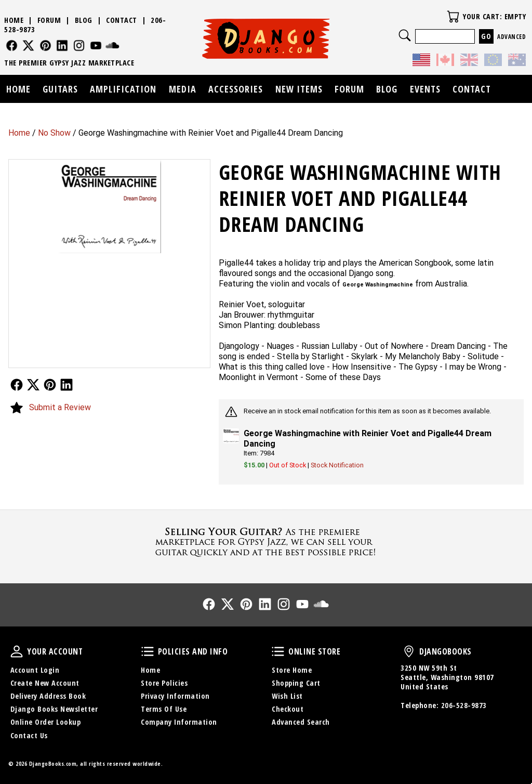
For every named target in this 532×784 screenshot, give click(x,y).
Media (183, 89)
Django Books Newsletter (54, 709)
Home (19, 133)
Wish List (287, 696)
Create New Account (45, 683)
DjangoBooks (409, 651)
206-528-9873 (464, 705)
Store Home (292, 670)
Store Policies (164, 683)
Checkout (288, 709)
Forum (49, 20)
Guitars (60, 89)
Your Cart (453, 17)
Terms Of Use (164, 709)
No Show (54, 133)
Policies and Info (148, 651)
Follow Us (17, 385)
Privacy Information (175, 696)
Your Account (17, 651)
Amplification (123, 89)
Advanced (511, 37)
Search (405, 35)
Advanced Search (301, 722)
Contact (122, 20)
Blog (84, 20)
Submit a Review (60, 407)
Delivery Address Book (48, 696)
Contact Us (29, 735)
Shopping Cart (296, 683)
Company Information (179, 722)
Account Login (35, 670)
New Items (299, 89)
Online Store (278, 651)
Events (425, 89)
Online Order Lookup (46, 722)
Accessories (236, 89)
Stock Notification (337, 465)
